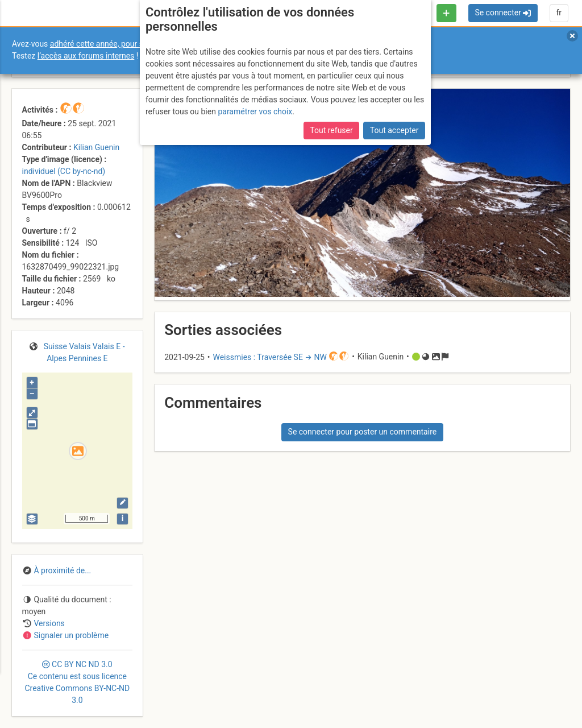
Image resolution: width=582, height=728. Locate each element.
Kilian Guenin (96, 147)
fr (559, 13)
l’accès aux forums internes (86, 56)
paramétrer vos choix (255, 111)
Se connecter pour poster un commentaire (363, 432)
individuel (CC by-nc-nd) (64, 171)
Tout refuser (331, 130)
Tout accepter (394, 130)
